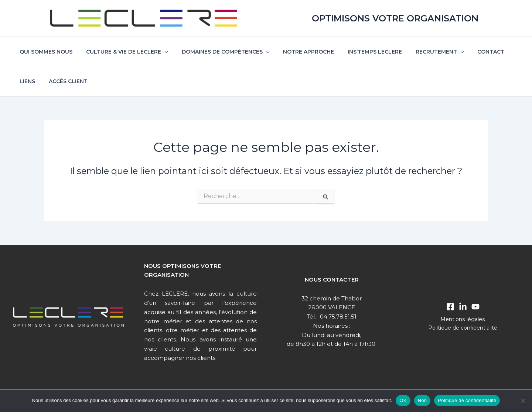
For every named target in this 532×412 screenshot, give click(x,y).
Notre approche (297, 52)
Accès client (37, 81)
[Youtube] (475, 307)
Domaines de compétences (217, 52)
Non (422, 400)
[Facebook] (450, 307)
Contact (469, 52)
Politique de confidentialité (463, 328)
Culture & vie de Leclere (122, 52)
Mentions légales (463, 319)
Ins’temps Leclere (360, 52)
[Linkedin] (463, 307)
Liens (501, 52)
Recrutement (422, 52)
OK (403, 400)
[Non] (523, 401)
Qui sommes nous (45, 52)
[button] (160, 52)
